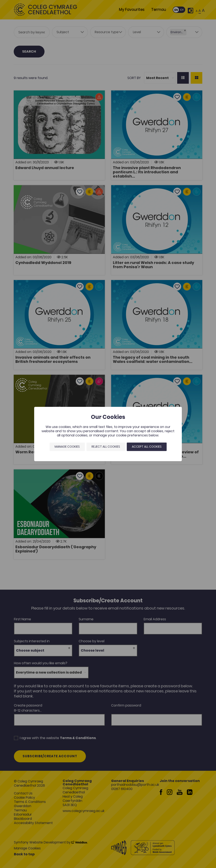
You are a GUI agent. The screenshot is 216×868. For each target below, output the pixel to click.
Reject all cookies (106, 447)
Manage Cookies (67, 447)
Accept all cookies (147, 447)
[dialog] (108, 434)
